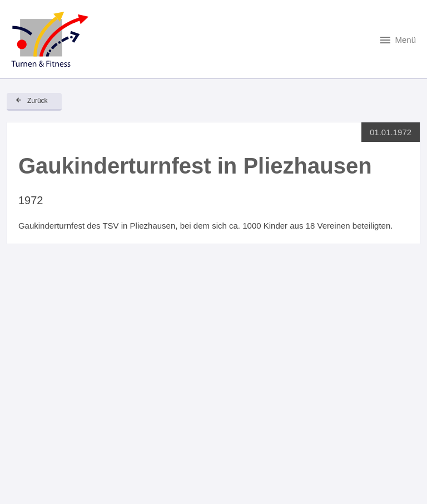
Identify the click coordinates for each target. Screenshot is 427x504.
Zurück (38, 101)
